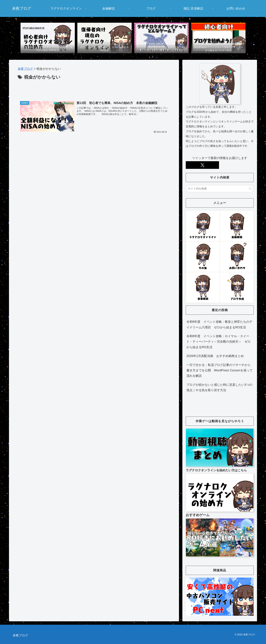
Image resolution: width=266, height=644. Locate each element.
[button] (250, 189)
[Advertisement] (94, 90)
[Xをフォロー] (202, 165)
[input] (220, 189)
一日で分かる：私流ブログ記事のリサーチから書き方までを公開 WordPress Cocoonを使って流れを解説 (220, 370)
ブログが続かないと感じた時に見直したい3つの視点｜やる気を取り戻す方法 (219, 387)
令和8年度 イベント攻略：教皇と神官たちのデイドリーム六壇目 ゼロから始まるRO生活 (219, 324)
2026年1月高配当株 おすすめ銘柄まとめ (215, 356)
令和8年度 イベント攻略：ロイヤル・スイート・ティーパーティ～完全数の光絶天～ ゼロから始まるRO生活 (218, 342)
